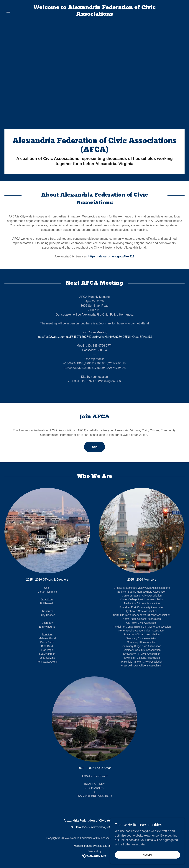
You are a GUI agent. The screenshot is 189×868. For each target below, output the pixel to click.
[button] (18, 11)
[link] (95, 15)
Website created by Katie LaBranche (94, 846)
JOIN (94, 447)
